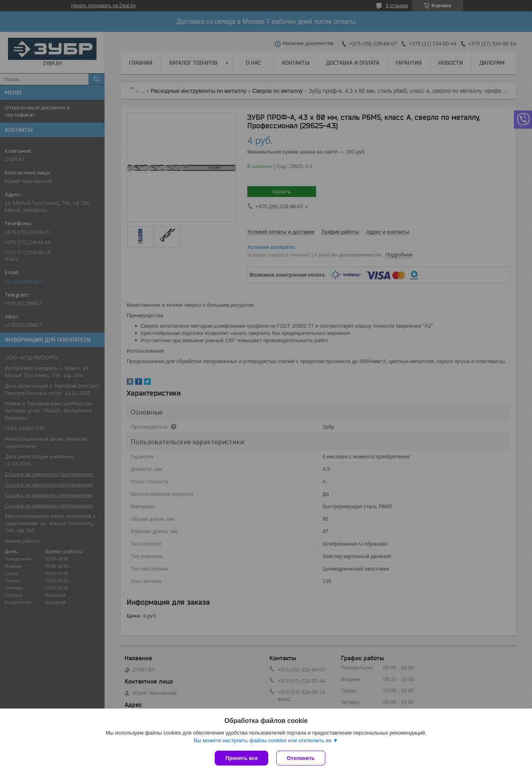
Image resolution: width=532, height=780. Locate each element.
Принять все (241, 758)
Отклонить (301, 758)
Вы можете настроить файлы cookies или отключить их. (263, 740)
